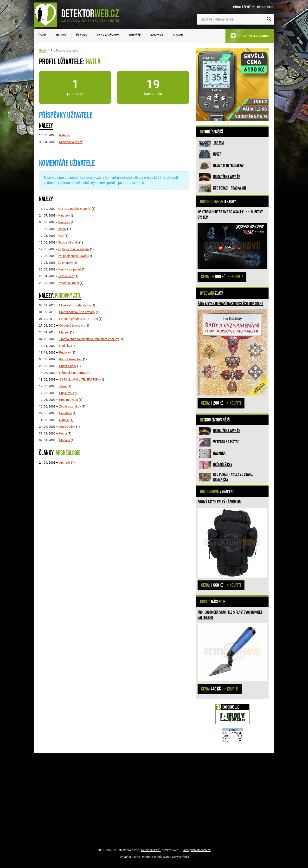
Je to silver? (66, 276)
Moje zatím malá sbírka (75, 305)
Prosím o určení (68, 283)
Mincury (63, 215)
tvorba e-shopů (152, 857)
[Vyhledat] (269, 19)
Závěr (63, 386)
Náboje (64, 420)
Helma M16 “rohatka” (229, 166)
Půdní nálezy (68, 366)
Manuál (64, 332)
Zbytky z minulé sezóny (74, 249)
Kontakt (157, 35)
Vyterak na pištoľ (226, 442)
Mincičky (64, 222)
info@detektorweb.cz (197, 850)
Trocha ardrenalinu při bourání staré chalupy (89, 339)
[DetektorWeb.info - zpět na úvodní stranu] (79, 14)
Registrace (266, 7)
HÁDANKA (219, 453)
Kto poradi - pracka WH (230, 188)
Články (82, 35)
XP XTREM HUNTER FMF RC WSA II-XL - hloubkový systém (230, 215)
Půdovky (65, 352)
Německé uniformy (72, 373)
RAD (61, 236)
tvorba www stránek (176, 857)
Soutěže (135, 35)
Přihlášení (241, 7)
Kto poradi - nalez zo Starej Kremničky (233, 477)
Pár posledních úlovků (73, 256)
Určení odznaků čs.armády (77, 312)
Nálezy (61, 35)
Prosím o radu (69, 400)
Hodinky (65, 346)
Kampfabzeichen (71, 359)
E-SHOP (178, 35)
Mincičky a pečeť (71, 142)
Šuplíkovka (67, 393)
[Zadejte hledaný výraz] (236, 19)
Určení (62, 229)
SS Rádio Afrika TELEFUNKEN (79, 379)
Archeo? (65, 463)
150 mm (218, 143)
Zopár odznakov (70, 406)
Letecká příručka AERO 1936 (79, 319)
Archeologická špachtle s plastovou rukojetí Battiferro (230, 615)
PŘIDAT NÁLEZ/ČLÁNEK (250, 36)
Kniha (63, 433)
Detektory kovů (151, 850)
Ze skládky (65, 263)
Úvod (42, 35)
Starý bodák (67, 427)
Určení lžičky (223, 465)
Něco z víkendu (68, 242)
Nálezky (65, 135)
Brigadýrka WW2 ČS (227, 177)
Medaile (65, 440)
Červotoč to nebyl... (72, 325)
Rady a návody (108, 35)
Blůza (217, 154)
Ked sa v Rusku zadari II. (74, 209)
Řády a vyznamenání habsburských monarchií (230, 304)
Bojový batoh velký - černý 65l (220, 502)
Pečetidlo (66, 413)
